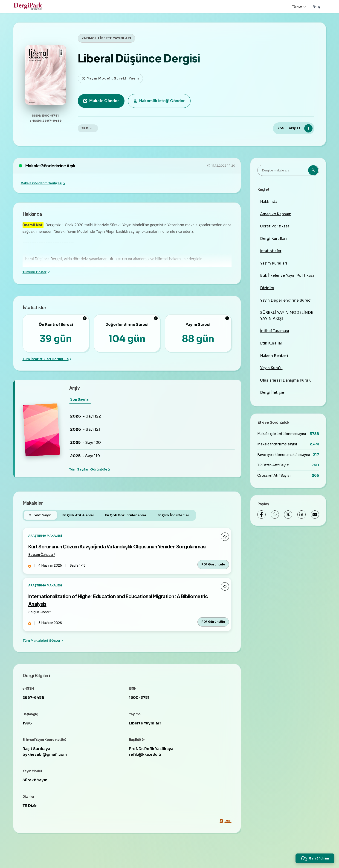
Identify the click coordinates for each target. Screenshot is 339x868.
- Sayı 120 (85, 443)
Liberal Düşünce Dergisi (139, 58)
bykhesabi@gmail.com (45, 755)
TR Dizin (88, 128)
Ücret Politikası (274, 226)
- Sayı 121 (85, 430)
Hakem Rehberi (274, 356)
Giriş (317, 6)
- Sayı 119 (85, 456)
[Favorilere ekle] (225, 537)
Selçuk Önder (39, 612)
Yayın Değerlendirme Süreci (286, 300)
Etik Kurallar (271, 343)
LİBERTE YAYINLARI (115, 38)
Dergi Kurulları (273, 239)
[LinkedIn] (301, 515)
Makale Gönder (101, 101)
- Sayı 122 (85, 416)
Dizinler (267, 288)
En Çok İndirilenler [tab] (173, 515)
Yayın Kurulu (271, 368)
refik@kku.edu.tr (145, 755)
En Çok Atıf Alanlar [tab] (78, 515)
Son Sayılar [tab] (80, 399)
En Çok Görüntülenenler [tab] (126, 515)
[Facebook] (261, 515)
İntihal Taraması (275, 331)
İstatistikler (271, 251)
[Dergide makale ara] (288, 170)
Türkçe (299, 6)
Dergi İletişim (273, 393)
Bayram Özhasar (41, 555)
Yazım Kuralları (274, 263)
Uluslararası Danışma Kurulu (286, 380)
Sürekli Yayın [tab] (40, 515)
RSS (226, 821)
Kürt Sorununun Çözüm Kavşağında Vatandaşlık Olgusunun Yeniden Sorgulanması (117, 546)
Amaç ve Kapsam (276, 214)
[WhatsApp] (275, 515)
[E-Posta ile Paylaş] (315, 515)
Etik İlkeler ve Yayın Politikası (287, 275)
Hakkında (269, 202)
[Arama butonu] (313, 170)
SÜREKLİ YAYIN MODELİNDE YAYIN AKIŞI (287, 316)
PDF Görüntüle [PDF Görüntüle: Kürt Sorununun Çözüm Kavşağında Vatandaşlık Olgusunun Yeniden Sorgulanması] (213, 564)
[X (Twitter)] (288, 515)
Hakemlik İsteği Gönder (159, 101)
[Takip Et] (308, 128)
